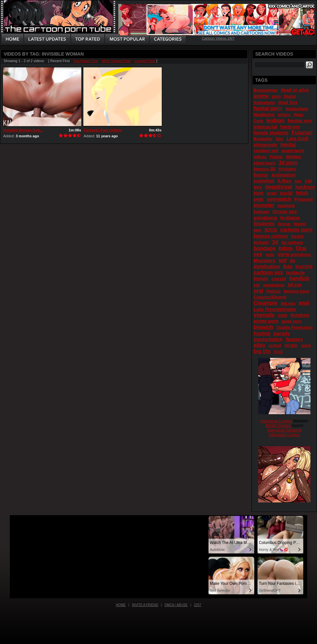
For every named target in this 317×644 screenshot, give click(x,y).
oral (258, 291)
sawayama (274, 285)
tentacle (296, 272)
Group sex (285, 211)
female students (271, 133)
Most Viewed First (116, 61)
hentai (288, 145)
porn (276, 96)
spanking (286, 206)
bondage (265, 248)
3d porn (288, 163)
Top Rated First (86, 61)
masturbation (268, 339)
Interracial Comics (276, 421)
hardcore (290, 127)
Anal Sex (288, 102)
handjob (299, 278)
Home (121, 605)
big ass (288, 303)
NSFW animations (294, 255)
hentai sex (300, 120)
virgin (291, 345)
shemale (264, 315)
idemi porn (264, 163)
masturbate (297, 109)
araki (272, 193)
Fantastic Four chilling (103, 130)
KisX (278, 352)
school (275, 346)
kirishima (287, 169)
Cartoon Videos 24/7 (218, 38)
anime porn (266, 321)
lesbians (290, 218)
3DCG (270, 230)
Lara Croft (298, 139)
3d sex (295, 285)
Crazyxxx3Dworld (270, 297)
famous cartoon (271, 236)
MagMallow (264, 115)
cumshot (264, 181)
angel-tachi (293, 151)
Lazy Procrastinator (275, 309)
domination (267, 266)
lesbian (275, 120)
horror (261, 175)
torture (284, 115)
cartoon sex (268, 272)
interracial (265, 127)
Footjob (262, 333)
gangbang (265, 218)
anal (304, 303)
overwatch (279, 199)
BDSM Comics (278, 426)
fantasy (295, 339)
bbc (280, 139)
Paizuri (273, 291)
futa (288, 266)
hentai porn (268, 108)
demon (293, 157)
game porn (291, 321)
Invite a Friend (145, 605)
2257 (197, 605)
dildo (259, 345)
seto (270, 254)
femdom (300, 315)
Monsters (265, 260)
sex (298, 181)
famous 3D (264, 169)
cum (283, 315)
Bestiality (263, 139)
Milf (283, 261)
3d (275, 242)
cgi (257, 285)
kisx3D (286, 193)
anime (261, 96)
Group (284, 224)
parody (282, 333)
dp (293, 261)
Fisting (276, 157)
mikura (260, 157)
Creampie (266, 303)
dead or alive (295, 90)
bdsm (286, 248)
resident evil (266, 151)
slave (306, 346)
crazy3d (279, 279)
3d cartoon (292, 242)
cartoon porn (296, 230)
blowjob (263, 327)
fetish (302, 193)
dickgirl (261, 242)
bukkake (261, 212)
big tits (262, 351)
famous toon (296, 291)
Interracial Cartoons (284, 430)
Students (264, 223)
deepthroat (279, 187)
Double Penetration (294, 328)
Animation (284, 175)
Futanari (302, 133)
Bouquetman (266, 90)
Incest (297, 236)
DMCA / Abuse (176, 605)
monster (264, 205)
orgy (259, 199)
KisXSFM (304, 267)
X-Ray (284, 181)
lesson (261, 279)
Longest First (145, 61)
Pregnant (304, 199)
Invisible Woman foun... (23, 130)
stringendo (265, 145)
